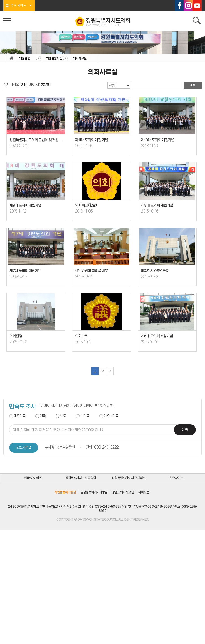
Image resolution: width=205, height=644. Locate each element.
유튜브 (197, 6)
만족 (43, 417)
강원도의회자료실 (123, 494)
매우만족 (19, 417)
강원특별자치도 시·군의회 (81, 479)
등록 (185, 431)
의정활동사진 (54, 58)
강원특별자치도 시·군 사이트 (129, 479)
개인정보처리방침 (65, 494)
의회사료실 (80, 58)
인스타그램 (188, 6)
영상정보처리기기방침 (94, 494)
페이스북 (179, 6)
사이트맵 (144, 494)
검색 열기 (197, 21)
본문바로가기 (0, 0)
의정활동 (24, 58)
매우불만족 (111, 417)
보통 (63, 417)
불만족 (85, 417)
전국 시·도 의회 (33, 479)
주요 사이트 (18, 6)
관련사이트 (177, 479)
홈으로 (11, 58)
